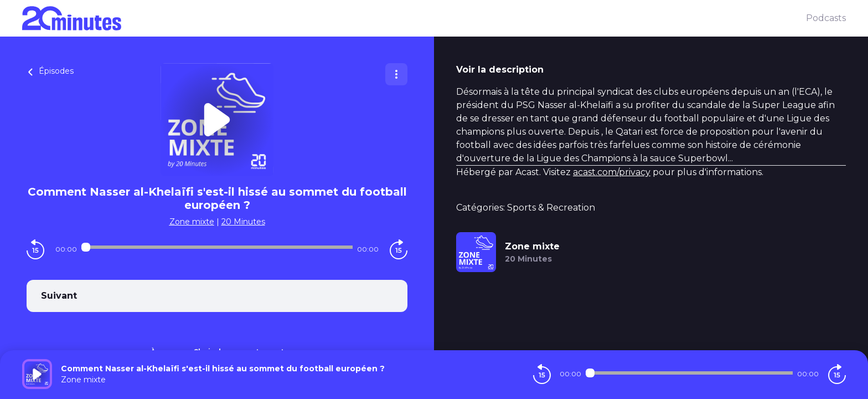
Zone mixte (192, 222)
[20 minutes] (414, 18)
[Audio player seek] (217, 247)
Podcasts (826, 18)
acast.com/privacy (612, 172)
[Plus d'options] (396, 74)
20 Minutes (243, 222)
